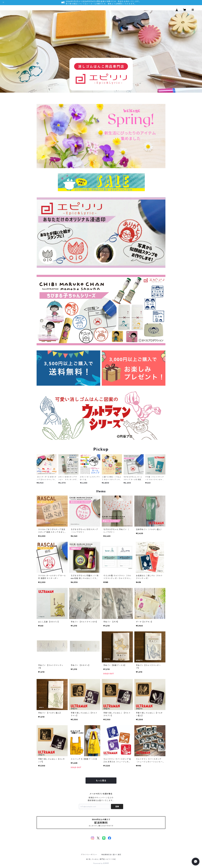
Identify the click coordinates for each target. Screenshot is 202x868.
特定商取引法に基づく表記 (111, 855)
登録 (117, 807)
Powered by (101, 863)
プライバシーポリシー (89, 855)
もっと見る (101, 781)
